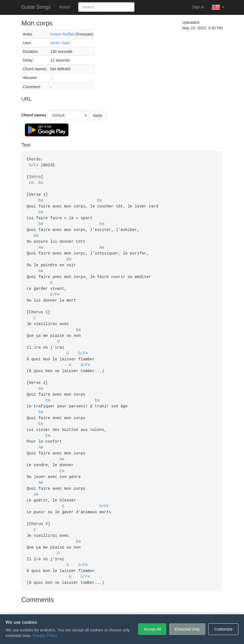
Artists (65, 7)
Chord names (34, 115)
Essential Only (187, 629)
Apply (98, 115)
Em (31, 181)
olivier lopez (60, 43)
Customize (223, 629)
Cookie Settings (154, 606)
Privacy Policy (123, 606)
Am (41, 243)
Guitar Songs (36, 7)
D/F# (34, 165)
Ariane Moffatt (62, 34)
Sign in (198, 7)
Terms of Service (91, 606)
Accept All (152, 629)
